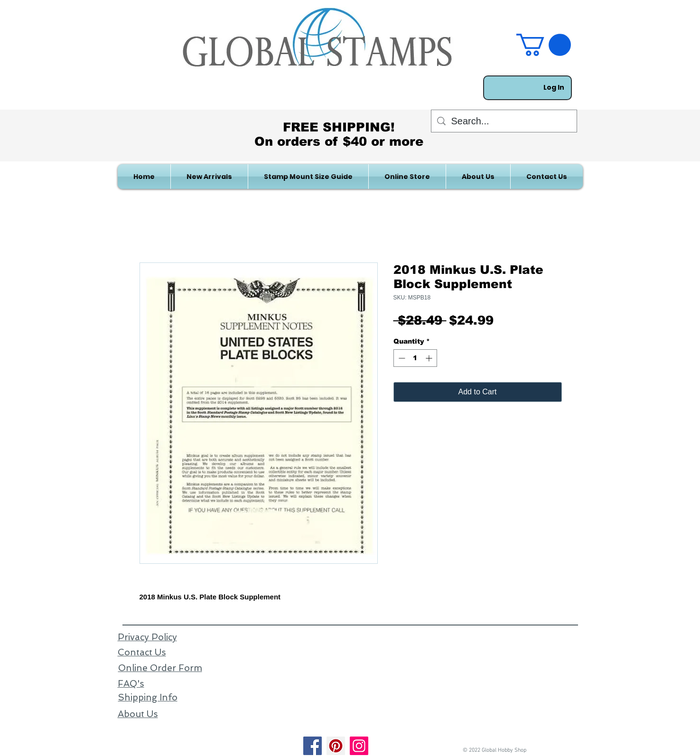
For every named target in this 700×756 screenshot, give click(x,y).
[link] (544, 45)
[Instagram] (359, 746)
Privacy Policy (147, 637)
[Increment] (430, 358)
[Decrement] (401, 358)
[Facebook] (313, 746)
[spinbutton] (415, 358)
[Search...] (504, 121)
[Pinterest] (336, 746)
